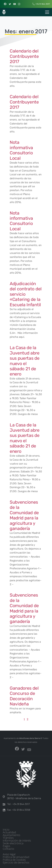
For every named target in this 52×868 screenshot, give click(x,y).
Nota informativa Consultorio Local (21, 150)
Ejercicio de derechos (16, 863)
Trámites (8, 838)
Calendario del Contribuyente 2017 (24, 56)
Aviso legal (9, 854)
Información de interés (17, 841)
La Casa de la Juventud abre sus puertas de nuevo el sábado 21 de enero (25, 361)
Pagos (6, 846)
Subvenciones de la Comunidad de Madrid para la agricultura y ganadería (24, 515)
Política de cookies (14, 860)
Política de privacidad (16, 857)
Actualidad (9, 832)
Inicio (6, 830)
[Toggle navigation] (47, 12)
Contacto (8, 849)
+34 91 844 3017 (41, 4)
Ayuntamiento (12, 835)
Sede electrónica (13, 843)
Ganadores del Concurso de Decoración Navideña (24, 696)
